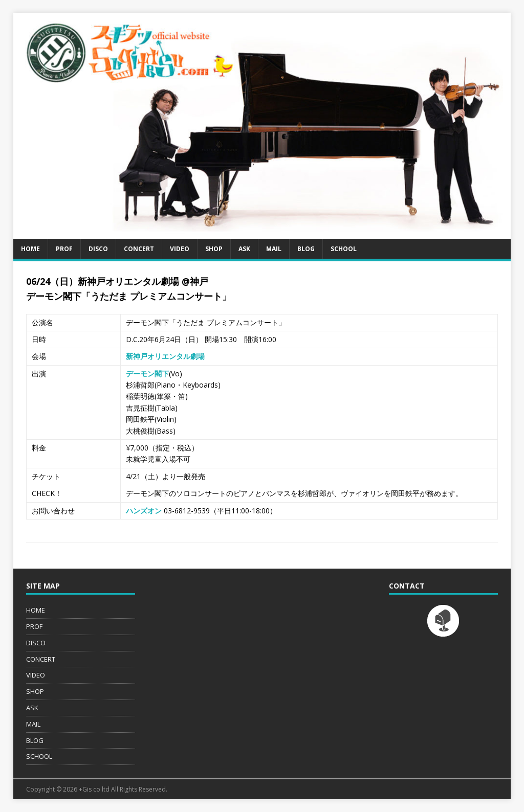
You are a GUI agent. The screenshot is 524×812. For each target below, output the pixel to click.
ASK (244, 249)
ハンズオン (144, 511)
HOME (30, 249)
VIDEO (180, 249)
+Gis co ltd (94, 789)
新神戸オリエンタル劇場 (165, 356)
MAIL (274, 249)
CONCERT (139, 249)
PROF (64, 249)
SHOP (214, 249)
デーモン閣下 (147, 374)
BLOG (306, 249)
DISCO (98, 249)
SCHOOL (344, 249)
